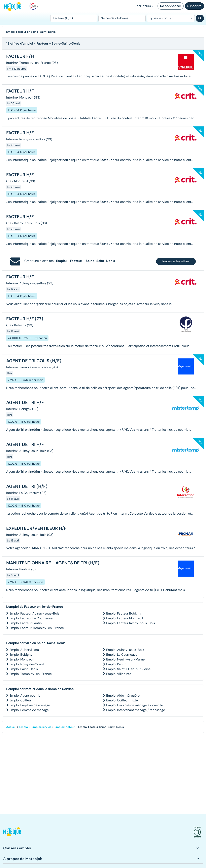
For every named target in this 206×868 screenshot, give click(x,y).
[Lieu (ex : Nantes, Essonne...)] (122, 18)
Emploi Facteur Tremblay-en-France (37, 628)
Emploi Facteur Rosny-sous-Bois (131, 623)
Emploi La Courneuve (122, 655)
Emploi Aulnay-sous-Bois (125, 650)
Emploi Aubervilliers (24, 650)
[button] (12, 833)
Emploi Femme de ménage (29, 710)
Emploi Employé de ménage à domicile (135, 705)
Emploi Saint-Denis (24, 669)
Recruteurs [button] (144, 6)
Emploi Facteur (65, 727)
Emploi (24, 727)
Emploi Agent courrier (26, 696)
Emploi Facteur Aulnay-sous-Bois (34, 613)
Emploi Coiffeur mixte (122, 700)
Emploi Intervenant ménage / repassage (136, 710)
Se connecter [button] (171, 6)
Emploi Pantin (116, 664)
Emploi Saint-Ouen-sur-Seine (128, 669)
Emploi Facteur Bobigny (124, 613)
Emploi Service (42, 727)
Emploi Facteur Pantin (26, 623)
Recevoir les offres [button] (176, 261)
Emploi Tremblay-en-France (31, 674)
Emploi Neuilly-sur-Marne (125, 659)
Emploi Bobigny (21, 655)
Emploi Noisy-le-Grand (27, 664)
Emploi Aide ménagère (123, 696)
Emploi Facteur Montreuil (125, 618)
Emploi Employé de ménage (30, 705)
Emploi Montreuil (22, 659)
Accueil (11, 727)
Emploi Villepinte (119, 674)
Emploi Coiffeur (21, 700)
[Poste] (74, 18)
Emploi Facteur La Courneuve (31, 618)
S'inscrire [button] (194, 6)
